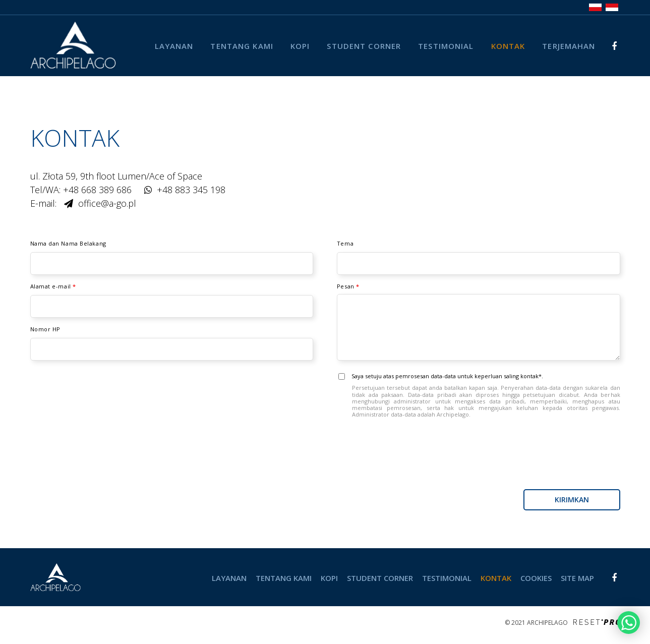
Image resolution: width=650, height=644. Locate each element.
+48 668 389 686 (97, 190)
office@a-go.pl (107, 203)
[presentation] (544, 459)
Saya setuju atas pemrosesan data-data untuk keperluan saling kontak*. (479, 395)
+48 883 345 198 (191, 190)
